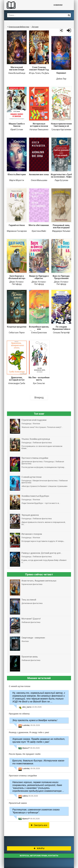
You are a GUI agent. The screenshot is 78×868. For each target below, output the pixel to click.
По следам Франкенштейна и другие (61, 328)
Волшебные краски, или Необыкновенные (39, 328)
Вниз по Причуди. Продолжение (61, 277)
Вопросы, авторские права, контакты (39, 856)
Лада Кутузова (61, 180)
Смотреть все (39, 825)
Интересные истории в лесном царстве (39, 125)
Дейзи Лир (61, 79)
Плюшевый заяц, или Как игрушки (61, 226)
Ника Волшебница (17, 73)
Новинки (58, 5)
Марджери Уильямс (61, 231)
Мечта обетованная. (39, 225)
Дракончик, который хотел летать (17, 379)
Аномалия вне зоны (39, 174)
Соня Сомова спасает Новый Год (39, 68)
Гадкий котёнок (17, 225)
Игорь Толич (35, 73)
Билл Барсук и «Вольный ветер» (17, 277)
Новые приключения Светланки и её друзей (61, 125)
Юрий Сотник (17, 130)
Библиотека (26, 5)
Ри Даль (45, 73)
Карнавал (61, 73)
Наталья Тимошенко (39, 130)
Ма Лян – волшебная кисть (39, 379)
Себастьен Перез (17, 333)
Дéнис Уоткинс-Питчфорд (17, 283)
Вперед (39, 397)
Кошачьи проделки (17, 327)
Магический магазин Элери (17, 68)
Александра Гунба (17, 383)
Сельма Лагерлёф (61, 333)
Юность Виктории (17, 174)
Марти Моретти (17, 180)
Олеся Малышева (39, 180)
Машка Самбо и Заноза (17, 125)
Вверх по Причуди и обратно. (39, 277)
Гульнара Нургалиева (61, 130)
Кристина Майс (39, 231)
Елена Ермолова (39, 333)
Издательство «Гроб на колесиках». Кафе (61, 176)
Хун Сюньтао (39, 383)
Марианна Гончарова (17, 231)
